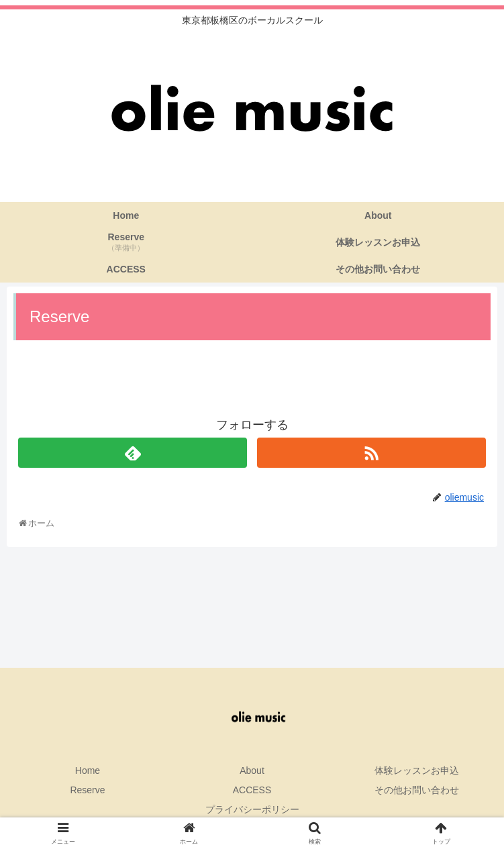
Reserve (87, 790)
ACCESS (252, 790)
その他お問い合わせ (417, 790)
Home (88, 770)
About (252, 770)
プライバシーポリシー (252, 809)
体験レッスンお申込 (417, 770)
